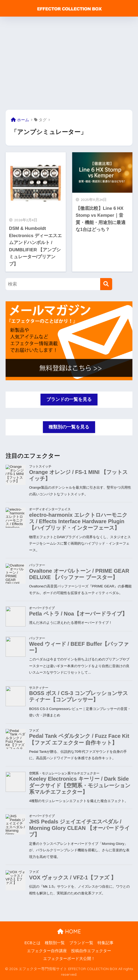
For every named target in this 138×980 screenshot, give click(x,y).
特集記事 (105, 943)
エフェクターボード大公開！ (69, 959)
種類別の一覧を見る (69, 427)
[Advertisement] (69, 63)
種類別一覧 (55, 943)
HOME (69, 931)
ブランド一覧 (81, 943)
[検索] (106, 284)
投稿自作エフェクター (91, 951)
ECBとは (33, 943)
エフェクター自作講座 (47, 951)
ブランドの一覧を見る (69, 399)
